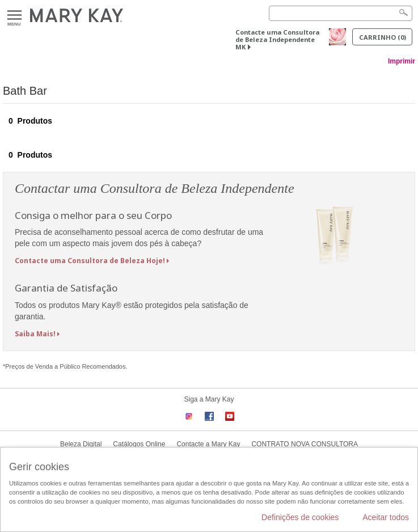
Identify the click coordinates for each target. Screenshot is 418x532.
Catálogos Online (139, 444)
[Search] (341, 13)
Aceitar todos (386, 517)
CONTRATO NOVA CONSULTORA (305, 444)
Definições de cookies (300, 517)
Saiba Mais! (35, 334)
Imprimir (402, 61)
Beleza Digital (81, 444)
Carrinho (383, 37)
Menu (14, 16)
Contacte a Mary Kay (208, 444)
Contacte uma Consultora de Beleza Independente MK (277, 39)
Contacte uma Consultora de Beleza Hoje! (90, 261)
